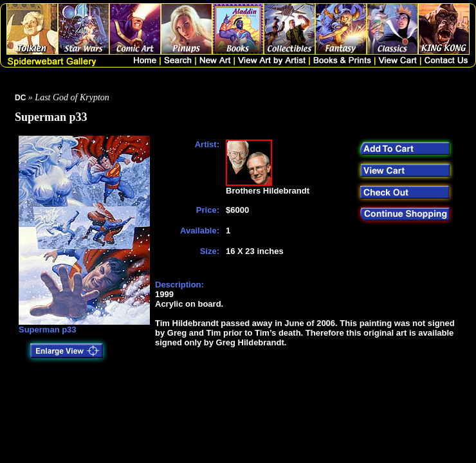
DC (20, 98)
